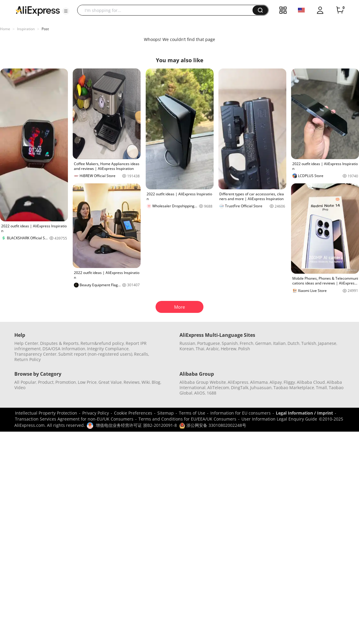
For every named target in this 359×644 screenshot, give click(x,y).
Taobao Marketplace (294, 388)
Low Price (87, 382)
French (247, 343)
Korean (187, 349)
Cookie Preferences (133, 413)
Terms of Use (192, 413)
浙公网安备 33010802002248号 (213, 425)
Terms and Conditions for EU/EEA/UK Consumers (187, 419)
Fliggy (289, 382)
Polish (244, 349)
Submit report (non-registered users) (95, 354)
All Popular (25, 382)
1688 (212, 393)
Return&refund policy (102, 343)
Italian (279, 343)
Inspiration (26, 29)
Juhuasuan (261, 388)
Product (46, 382)
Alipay (276, 382)
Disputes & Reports (59, 343)
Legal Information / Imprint (304, 413)
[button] (66, 11)
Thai (200, 349)
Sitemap (166, 413)
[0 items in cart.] (340, 10)
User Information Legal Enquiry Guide (279, 419)
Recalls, (142, 354)
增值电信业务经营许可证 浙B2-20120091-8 (136, 425)
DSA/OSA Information (64, 349)
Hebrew (229, 349)
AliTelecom (218, 388)
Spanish (230, 343)
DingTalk (240, 388)
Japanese (327, 343)
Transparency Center (35, 354)
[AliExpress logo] (38, 10)
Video (20, 388)
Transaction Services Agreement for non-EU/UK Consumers (74, 419)
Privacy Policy (96, 413)
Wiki (146, 382)
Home (5, 29)
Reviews (132, 382)
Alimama (259, 382)
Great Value (110, 382)
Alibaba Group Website (203, 382)
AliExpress (238, 382)
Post (45, 29)
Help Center (26, 343)
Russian (187, 343)
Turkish (309, 343)
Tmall (321, 388)
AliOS (200, 393)
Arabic (213, 349)
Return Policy (28, 359)
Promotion (66, 382)
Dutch (293, 343)
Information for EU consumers (241, 413)
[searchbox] (167, 10)
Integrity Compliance (108, 349)
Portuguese (209, 343)
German (263, 343)
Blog (156, 382)
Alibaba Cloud (311, 382)
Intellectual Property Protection (46, 413)
